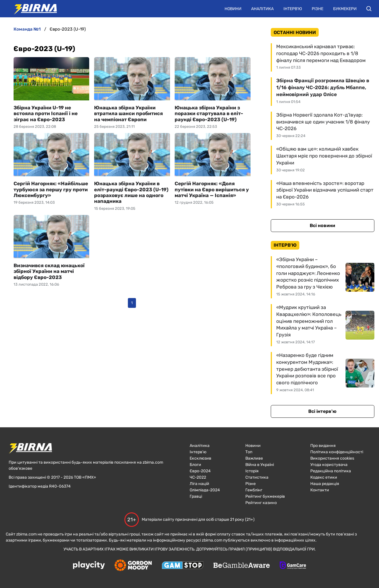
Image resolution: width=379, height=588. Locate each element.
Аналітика (262, 9)
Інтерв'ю (293, 9)
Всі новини (322, 225)
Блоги (195, 465)
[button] (369, 9)
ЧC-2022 (198, 477)
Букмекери (345, 9)
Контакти (320, 490)
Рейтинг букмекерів (265, 496)
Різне (318, 9)
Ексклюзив (200, 458)
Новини (233, 9)
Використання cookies (332, 458)
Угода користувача (329, 465)
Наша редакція (325, 484)
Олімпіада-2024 (205, 490)
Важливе (254, 458)
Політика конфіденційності (337, 452)
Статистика (257, 477)
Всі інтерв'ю (322, 411)
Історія (252, 471)
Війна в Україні (260, 465)
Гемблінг (254, 490)
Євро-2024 (200, 471)
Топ (249, 452)
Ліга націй (199, 484)
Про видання (323, 446)
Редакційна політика (331, 471)
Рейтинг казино (261, 503)
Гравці (196, 496)
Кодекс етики (324, 477)
